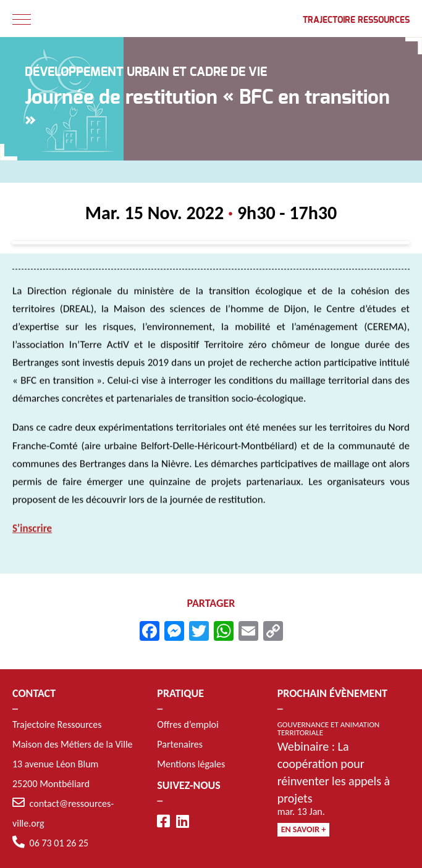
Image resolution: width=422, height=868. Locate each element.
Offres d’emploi (188, 724)
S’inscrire (32, 531)
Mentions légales (191, 764)
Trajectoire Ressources (356, 20)
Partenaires (180, 744)
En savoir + (304, 829)
